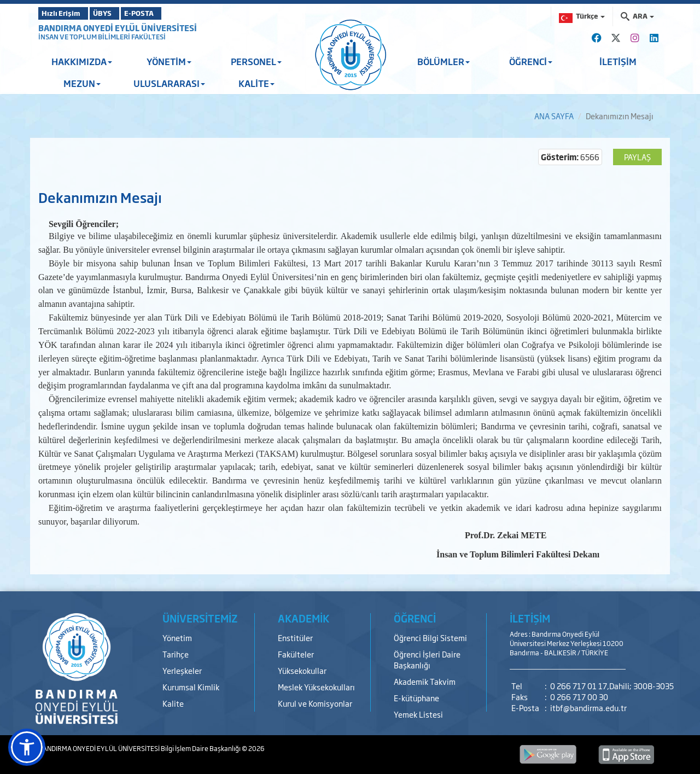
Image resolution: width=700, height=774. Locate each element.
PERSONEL (256, 61)
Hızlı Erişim (65, 13)
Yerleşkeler (182, 670)
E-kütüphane (416, 698)
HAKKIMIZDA (82, 61)
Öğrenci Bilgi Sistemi (430, 638)
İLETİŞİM (618, 61)
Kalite (173, 703)
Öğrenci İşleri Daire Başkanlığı (427, 659)
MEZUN (82, 83)
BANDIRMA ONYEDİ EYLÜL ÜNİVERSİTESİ (118, 28)
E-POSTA (170, 13)
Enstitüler (295, 638)
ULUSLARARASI (169, 83)
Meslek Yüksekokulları (316, 687)
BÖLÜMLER (444, 61)
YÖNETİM (169, 61)
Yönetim (177, 638)
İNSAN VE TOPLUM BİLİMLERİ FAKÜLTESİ (102, 37)
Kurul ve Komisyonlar (315, 703)
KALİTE (256, 83)
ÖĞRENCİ (531, 61)
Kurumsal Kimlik (191, 687)
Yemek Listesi (418, 714)
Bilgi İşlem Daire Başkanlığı (201, 748)
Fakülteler (296, 654)
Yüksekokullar (302, 670)
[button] (27, 747)
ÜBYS (119, 13)
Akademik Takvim (425, 681)
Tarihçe (176, 654)
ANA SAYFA (554, 116)
